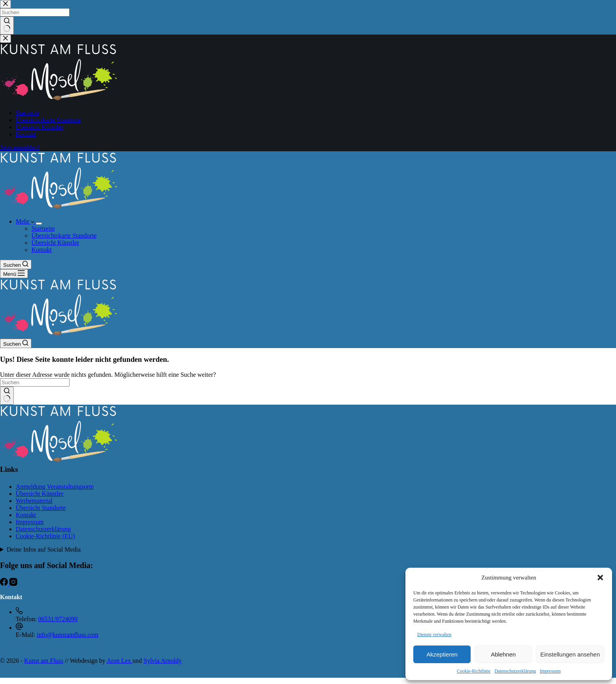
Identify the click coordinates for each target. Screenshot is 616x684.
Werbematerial (34, 501)
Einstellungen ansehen (570, 654)
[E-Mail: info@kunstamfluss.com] (19, 628)
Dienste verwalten (434, 634)
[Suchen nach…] (35, 382)
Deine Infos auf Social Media (44, 549)
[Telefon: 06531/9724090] (19, 612)
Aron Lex (119, 661)
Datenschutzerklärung (515, 671)
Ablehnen (503, 654)
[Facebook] (5, 584)
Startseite (43, 228)
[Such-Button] (7, 396)
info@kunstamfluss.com (68, 635)
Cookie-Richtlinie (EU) (45, 536)
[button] (600, 578)
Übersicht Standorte (41, 508)
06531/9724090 (58, 619)
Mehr (26, 221)
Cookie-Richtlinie (474, 671)
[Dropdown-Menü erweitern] (39, 224)
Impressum (550, 671)
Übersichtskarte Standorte (64, 236)
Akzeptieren (442, 654)
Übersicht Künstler (55, 243)
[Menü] (14, 274)
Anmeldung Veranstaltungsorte (55, 487)
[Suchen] (16, 264)
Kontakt (42, 250)
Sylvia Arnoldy (162, 661)
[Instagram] (13, 584)
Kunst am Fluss (44, 661)
